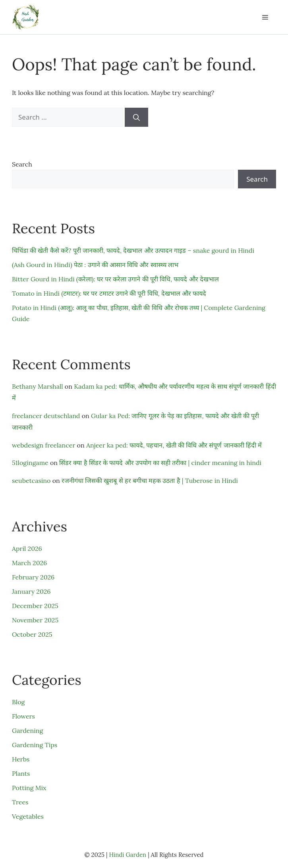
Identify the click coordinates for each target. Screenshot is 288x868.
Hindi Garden (128, 855)
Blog (18, 702)
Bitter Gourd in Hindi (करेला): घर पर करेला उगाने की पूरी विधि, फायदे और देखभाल (115, 279)
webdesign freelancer (43, 445)
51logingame (30, 463)
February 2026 (33, 577)
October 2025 (32, 634)
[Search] (136, 117)
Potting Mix (29, 788)
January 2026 (31, 591)
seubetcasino (31, 480)
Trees (20, 802)
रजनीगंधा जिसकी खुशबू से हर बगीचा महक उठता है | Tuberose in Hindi (150, 480)
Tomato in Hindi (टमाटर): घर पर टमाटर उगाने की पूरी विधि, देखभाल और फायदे (109, 293)
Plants (21, 773)
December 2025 (35, 606)
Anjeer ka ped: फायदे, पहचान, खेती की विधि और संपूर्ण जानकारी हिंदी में (174, 445)
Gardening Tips (35, 745)
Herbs (21, 759)
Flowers (23, 716)
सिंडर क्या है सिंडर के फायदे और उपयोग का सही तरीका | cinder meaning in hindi (160, 463)
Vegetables (28, 816)
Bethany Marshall (38, 386)
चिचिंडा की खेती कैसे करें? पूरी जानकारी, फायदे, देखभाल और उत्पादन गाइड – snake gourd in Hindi (133, 250)
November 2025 (35, 620)
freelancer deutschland (46, 416)
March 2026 (29, 563)
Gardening (27, 730)
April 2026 (27, 548)
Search (22, 164)
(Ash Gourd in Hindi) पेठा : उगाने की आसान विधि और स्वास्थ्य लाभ (95, 265)
